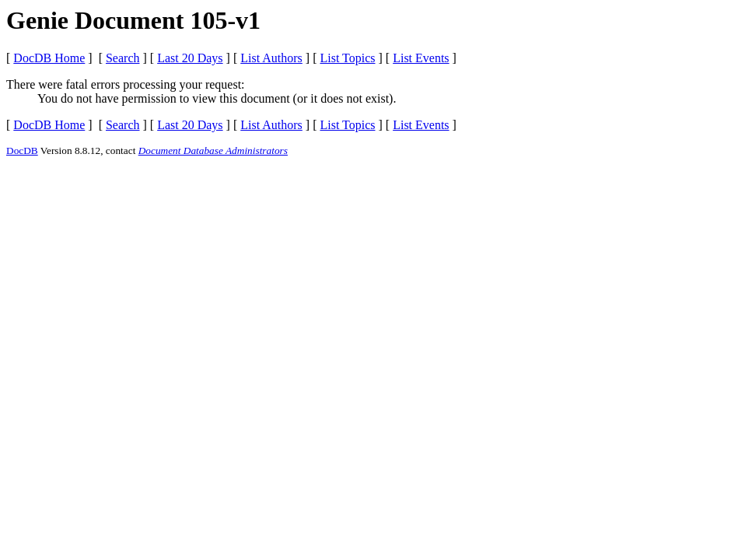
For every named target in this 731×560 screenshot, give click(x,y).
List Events (421, 58)
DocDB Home (49, 58)
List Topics (347, 58)
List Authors (271, 58)
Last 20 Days (190, 58)
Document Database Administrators (213, 150)
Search (123, 58)
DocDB (22, 150)
